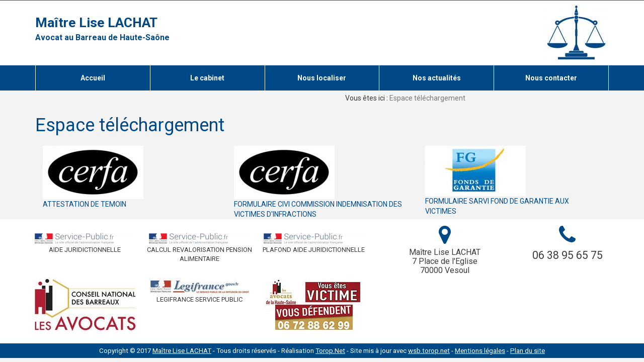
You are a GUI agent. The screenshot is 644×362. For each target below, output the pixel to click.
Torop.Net (330, 351)
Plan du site (528, 351)
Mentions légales (480, 351)
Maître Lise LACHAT (96, 23)
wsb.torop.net (429, 351)
